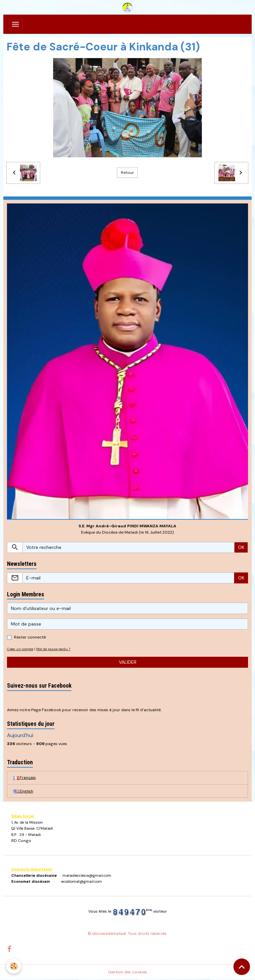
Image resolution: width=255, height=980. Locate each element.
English (23, 791)
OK (241, 547)
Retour (127, 173)
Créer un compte (20, 649)
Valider (128, 662)
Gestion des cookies (127, 972)
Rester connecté (30, 637)
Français (25, 778)
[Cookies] (14, 966)
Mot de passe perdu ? (53, 649)
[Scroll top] (242, 967)
